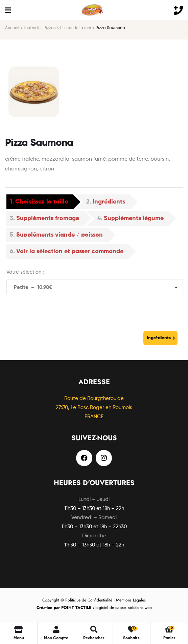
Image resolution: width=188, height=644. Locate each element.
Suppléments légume (134, 218)
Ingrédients (109, 202)
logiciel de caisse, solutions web (94, 608)
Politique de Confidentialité (89, 600)
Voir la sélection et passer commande (70, 251)
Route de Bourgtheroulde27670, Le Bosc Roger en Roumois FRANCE (94, 408)
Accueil (12, 28)
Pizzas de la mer (76, 28)
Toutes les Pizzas (40, 28)
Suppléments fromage (48, 218)
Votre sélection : (25, 272)
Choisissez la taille (42, 202)
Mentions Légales (131, 600)
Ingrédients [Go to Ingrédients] (159, 338)
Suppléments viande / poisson (60, 235)
